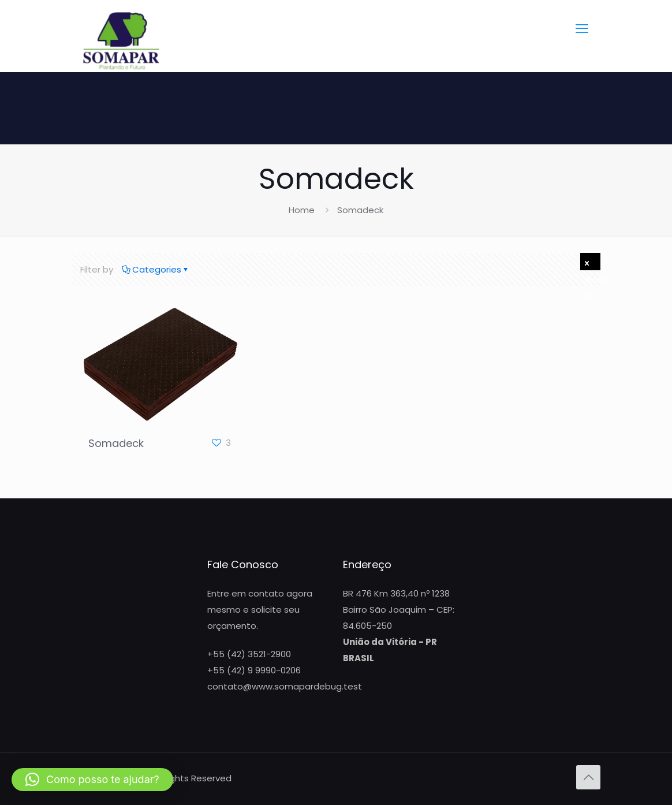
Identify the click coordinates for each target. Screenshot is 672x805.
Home (302, 210)
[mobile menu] (582, 29)
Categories (156, 269)
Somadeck (116, 443)
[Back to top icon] (588, 777)
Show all (591, 264)
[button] (92, 780)
